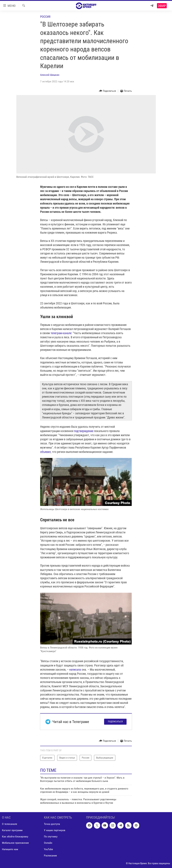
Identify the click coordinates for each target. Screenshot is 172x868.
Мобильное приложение (15, 843)
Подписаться (115, 722)
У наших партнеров (55, 830)
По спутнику (51, 837)
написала (75, 670)
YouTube (48, 849)
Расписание (50, 856)
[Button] (108, 91)
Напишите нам (10, 849)
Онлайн (48, 843)
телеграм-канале (61, 333)
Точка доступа (52, 824)
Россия (45, 17)
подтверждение (84, 431)
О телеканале (10, 824)
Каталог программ (12, 830)
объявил (45, 452)
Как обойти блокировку (15, 837)
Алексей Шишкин (50, 75)
